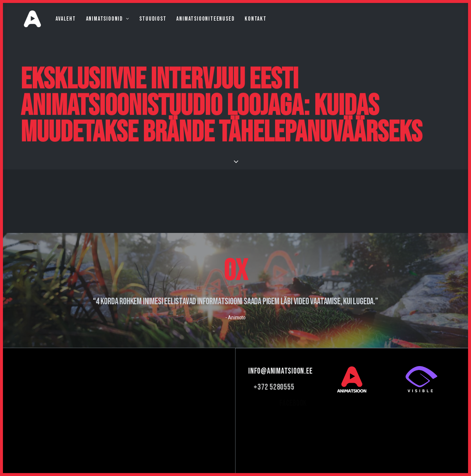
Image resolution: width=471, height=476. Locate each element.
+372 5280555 (295, 387)
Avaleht (56, 25)
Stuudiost (143, 25)
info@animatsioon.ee (289, 371)
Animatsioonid (97, 25)
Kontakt (245, 25)
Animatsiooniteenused (195, 25)
